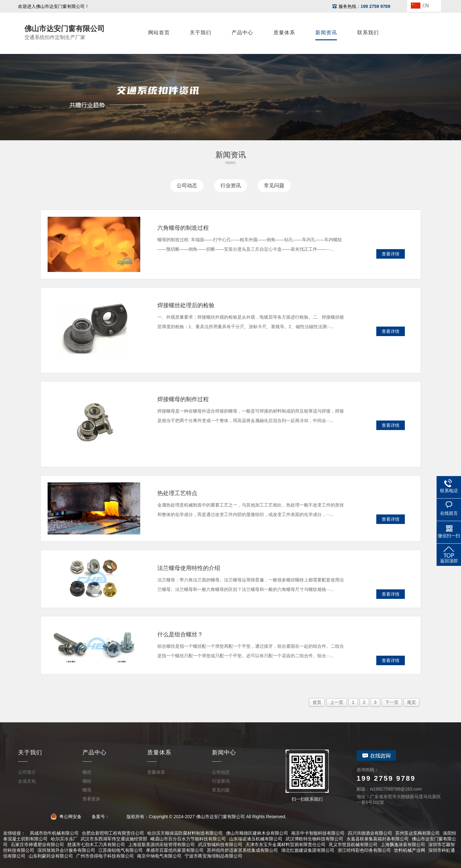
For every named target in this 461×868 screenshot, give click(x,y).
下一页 (392, 702)
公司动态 (187, 186)
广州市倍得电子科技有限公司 (105, 856)
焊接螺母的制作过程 (183, 399)
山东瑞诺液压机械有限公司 (256, 839)
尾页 (412, 702)
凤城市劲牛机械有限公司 (54, 833)
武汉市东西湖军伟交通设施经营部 (114, 839)
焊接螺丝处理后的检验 (186, 305)
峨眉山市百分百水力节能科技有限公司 (188, 839)
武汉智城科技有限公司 (220, 845)
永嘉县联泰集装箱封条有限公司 (378, 839)
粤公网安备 (69, 817)
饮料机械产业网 (410, 850)
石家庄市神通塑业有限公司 (37, 845)
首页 (317, 702)
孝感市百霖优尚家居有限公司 (175, 850)
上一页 (337, 702)
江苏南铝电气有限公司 (121, 850)
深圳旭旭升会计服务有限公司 (66, 850)
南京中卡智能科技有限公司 (318, 833)
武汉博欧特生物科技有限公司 (314, 839)
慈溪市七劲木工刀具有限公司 (96, 845)
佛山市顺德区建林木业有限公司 (257, 833)
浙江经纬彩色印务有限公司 (364, 850)
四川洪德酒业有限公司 (370, 833)
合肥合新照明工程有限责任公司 (113, 833)
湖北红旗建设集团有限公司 (308, 850)
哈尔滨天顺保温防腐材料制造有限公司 (185, 833)
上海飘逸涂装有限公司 (403, 845)
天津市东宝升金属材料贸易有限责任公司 (286, 845)
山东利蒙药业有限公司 (51, 856)
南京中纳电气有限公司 (159, 856)
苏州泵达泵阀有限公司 (418, 833)
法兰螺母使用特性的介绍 (189, 568)
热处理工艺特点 (177, 493)
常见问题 (274, 186)
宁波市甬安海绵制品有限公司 (214, 856)
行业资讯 (231, 186)
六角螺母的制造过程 (183, 228)
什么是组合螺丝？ (180, 634)
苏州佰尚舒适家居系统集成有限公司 (242, 850)
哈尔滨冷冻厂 (64, 839)
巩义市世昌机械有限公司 (353, 845)
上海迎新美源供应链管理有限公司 (161, 845)
